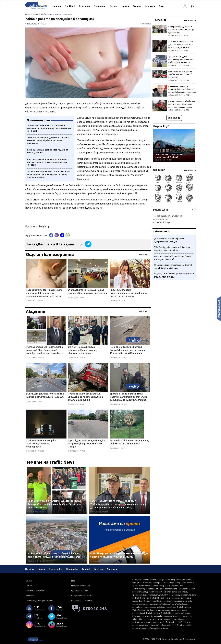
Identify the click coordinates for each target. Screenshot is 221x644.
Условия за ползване (35, 591)
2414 (40, 300)
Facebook (51, 235)
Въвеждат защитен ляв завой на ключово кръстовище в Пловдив (45, 395)
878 (82, 404)
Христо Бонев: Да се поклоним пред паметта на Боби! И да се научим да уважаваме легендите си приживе (181, 62)
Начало (57, 6)
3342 (187, 95)
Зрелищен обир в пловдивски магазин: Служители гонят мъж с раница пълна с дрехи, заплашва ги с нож (128, 397)
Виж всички (144, 254)
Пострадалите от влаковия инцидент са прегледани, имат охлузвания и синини (86, 397)
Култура (150, 6)
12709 (105, 561)
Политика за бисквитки (82, 601)
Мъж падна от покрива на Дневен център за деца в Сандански (180, 74)
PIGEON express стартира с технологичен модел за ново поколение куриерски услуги (119, 555)
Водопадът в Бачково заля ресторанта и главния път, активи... (174, 275)
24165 (41, 357)
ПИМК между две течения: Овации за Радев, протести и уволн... (172, 249)
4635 (124, 357)
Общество (55, 569)
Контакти (31, 596)
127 (186, 51)
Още (162, 6)
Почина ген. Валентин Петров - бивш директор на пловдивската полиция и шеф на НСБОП (182, 91)
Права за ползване (80, 591)
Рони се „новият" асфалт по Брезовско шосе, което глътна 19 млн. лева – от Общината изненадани (128, 350)
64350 (42, 561)
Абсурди (112, 569)
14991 (105, 512)
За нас (29, 581)
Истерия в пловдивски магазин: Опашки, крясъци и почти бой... (173, 258)
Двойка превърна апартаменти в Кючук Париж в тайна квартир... (173, 267)
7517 (82, 451)
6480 (40, 402)
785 (124, 448)
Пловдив (70, 6)
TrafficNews (146, 24)
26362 (42, 512)
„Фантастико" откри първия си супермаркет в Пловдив (170, 156)
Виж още (174, 118)
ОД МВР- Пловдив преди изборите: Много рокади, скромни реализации (83, 350)
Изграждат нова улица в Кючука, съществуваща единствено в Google (87, 444)
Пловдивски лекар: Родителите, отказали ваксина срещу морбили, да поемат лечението (45, 293)
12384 (41, 451)
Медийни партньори (81, 586)
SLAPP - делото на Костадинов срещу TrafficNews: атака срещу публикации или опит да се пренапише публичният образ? (118, 504)
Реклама (30, 586)
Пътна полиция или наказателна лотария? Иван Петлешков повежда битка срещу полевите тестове (45, 350)
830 (82, 298)
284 (186, 65)
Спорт (137, 6)
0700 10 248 (95, 609)
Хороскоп (159, 170)
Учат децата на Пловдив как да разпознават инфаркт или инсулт (87, 292)
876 (186, 110)
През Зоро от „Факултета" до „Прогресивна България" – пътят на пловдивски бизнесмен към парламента (54, 504)
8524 (82, 357)
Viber (57, 235)
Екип (73, 581)
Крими (125, 6)
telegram (62, 235)
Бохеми (99, 569)
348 (186, 80)
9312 (124, 404)
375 (124, 300)
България (84, 6)
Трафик (86, 569)
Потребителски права (82, 596)
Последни (159, 20)
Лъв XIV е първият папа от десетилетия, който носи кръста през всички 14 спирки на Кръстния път (181, 46)
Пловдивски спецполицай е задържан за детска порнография (41, 444)
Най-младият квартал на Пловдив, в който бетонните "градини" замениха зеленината (54, 555)
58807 (169, 160)
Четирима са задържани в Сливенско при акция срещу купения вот (181, 30)
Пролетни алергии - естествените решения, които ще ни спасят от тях (128, 293)
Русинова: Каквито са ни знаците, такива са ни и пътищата (129, 442)
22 (186, 36)
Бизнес (114, 6)
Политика (100, 6)
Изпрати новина (219, 309)
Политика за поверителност (39, 601)
